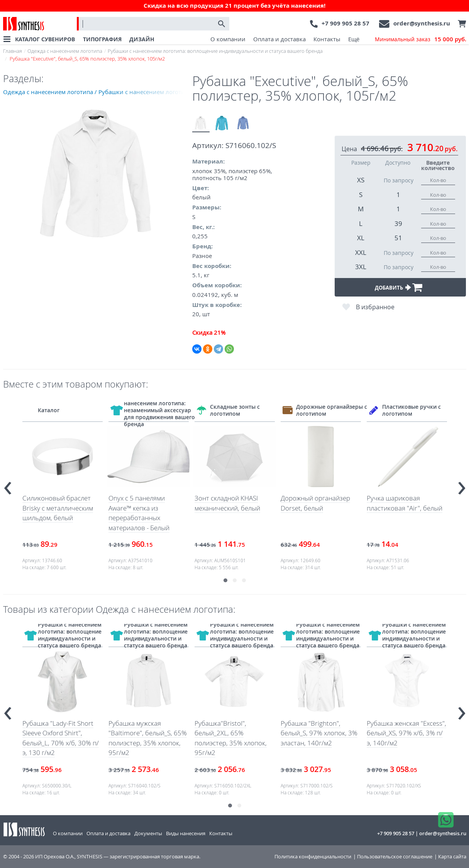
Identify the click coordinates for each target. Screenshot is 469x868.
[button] (225, 580)
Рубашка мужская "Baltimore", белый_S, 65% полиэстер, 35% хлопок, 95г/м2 (148, 738)
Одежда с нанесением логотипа (65, 51)
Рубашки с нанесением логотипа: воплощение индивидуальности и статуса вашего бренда (215, 51)
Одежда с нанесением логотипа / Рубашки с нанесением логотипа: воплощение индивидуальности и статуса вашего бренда (98, 92)
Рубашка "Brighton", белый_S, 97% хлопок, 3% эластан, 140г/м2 (319, 733)
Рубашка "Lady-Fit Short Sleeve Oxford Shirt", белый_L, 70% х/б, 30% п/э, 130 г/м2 (61, 738)
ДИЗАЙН (142, 39)
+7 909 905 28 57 (345, 23)
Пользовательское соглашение (395, 857)
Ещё (354, 39)
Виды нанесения (186, 833)
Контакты (327, 39)
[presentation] (8, 485)
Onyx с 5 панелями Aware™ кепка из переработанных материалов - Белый (139, 513)
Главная (13, 51)
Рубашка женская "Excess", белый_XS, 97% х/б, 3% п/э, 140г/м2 (406, 733)
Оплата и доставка (279, 39)
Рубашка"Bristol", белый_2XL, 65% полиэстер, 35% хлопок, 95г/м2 (231, 738)
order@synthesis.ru (422, 23)
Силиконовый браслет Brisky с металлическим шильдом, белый (58, 508)
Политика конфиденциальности (313, 857)
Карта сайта (452, 857)
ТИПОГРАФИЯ (102, 39)
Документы (148, 833)
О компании (228, 39)
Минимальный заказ (421, 39)
